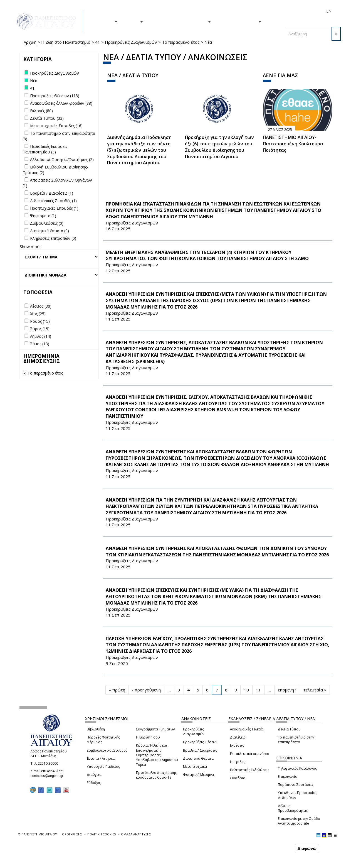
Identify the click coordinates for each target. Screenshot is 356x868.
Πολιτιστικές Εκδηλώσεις (250, 770)
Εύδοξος (94, 783)
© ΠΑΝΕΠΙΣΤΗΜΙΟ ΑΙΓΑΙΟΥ (38, 834)
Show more (30, 247)
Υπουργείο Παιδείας (103, 766)
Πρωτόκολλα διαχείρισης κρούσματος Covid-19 (156, 775)
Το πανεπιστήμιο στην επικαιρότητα (296, 740)
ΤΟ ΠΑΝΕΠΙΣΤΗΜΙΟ (239, 21)
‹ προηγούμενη (146, 690)
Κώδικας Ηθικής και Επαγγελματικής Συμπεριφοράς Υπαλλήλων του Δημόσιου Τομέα (157, 755)
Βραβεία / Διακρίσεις (200, 750)
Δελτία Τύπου (289, 729)
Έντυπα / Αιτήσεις (101, 758)
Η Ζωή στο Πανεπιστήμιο (66, 42)
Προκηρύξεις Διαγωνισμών (131, 42)
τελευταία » (315, 690)
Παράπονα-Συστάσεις (296, 785)
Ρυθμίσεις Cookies (55, 863)
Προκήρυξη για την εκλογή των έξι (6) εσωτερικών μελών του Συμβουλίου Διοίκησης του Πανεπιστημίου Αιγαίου (219, 147)
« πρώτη (117, 690)
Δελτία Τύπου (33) (47, 118)
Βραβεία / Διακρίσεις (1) (52, 193)
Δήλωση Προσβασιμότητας (293, 808)
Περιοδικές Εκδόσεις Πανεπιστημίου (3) (45, 149)
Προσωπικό (270, 11)
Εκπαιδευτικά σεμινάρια (250, 754)
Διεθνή (251, 11)
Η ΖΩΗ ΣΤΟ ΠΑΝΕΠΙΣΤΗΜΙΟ (180, 21)
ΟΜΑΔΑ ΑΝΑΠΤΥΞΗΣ (136, 834)
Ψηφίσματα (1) (43, 216)
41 (98, 42)
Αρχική (30, 42)
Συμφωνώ (282, 848)
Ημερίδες (238, 762)
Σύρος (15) (40, 329)
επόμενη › (287, 690)
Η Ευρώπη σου (148, 737)
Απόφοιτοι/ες (230, 11)
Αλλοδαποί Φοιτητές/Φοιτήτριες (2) (62, 159)
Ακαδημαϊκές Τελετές (247, 729)
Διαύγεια (94, 775)
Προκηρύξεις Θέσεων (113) (55, 96)
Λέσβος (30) (41, 306)
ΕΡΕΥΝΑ (133, 21)
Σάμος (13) (40, 344)
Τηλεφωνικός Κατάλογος (297, 768)
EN (329, 11)
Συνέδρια (238, 778)
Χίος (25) (38, 314)
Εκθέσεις (237, 745)
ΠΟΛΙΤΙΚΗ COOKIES (102, 834)
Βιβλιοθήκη (96, 729)
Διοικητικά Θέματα (198, 758)
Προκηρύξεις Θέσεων (200, 742)
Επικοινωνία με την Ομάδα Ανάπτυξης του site (299, 821)
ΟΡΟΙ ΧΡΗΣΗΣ (72, 834)
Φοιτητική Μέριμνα (198, 775)
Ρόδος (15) (40, 321)
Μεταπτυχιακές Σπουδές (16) (56, 126)
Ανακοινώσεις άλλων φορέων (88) (61, 103)
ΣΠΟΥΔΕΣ (105, 21)
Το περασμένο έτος (181, 42)
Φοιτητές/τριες (203, 11)
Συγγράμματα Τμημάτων (155, 729)
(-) (25, 373)
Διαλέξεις (238, 737)
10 (246, 690)
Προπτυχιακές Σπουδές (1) (54, 208)
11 (258, 690)
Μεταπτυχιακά (195, 766)
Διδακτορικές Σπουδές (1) (53, 201)
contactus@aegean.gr (49, 776)
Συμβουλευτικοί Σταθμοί (107, 750)
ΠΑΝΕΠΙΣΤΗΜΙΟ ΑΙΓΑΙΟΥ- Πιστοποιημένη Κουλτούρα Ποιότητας (293, 144)
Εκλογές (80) (41, 111)
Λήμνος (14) (41, 336)
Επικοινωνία (288, 777)
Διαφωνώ (307, 848)
